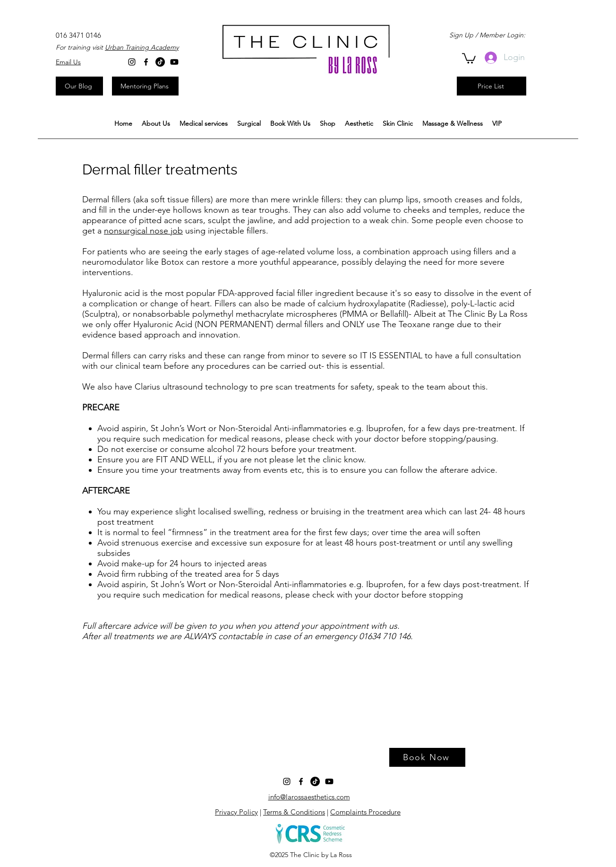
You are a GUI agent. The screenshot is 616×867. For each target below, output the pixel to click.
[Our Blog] (79, 86)
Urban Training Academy (142, 47)
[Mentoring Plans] (145, 86)
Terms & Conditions (294, 812)
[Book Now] (427, 757)
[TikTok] (160, 62)
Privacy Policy (236, 812)
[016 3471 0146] (78, 35)
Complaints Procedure (365, 812)
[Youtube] (174, 62)
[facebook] (146, 62)
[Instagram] (132, 62)
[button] (204, 124)
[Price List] (492, 86)
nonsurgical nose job (143, 231)
